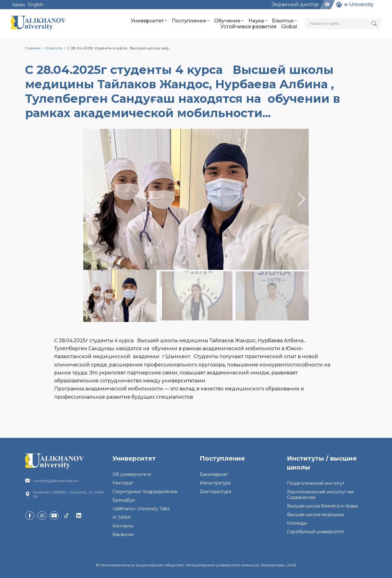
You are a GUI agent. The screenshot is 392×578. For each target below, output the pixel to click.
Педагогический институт (316, 483)
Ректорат (123, 483)
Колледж (297, 523)
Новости (54, 48)
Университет (149, 21)
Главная (33, 48)
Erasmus (285, 21)
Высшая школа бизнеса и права (322, 506)
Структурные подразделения (145, 492)
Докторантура (215, 492)
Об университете (132, 474)
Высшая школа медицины (316, 515)
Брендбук (124, 500)
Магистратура (215, 483)
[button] (302, 199)
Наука (258, 21)
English (36, 5)
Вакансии (123, 534)
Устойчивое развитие (249, 27)
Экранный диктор (295, 4)
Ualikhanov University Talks (141, 509)
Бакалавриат (214, 474)
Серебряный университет (316, 532)
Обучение (229, 21)
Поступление (191, 21)
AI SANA (122, 517)
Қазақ (19, 5)
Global (289, 27)
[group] (196, 199)
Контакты (123, 526)
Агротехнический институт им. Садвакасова (321, 495)
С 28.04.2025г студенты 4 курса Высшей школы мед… (119, 48)
